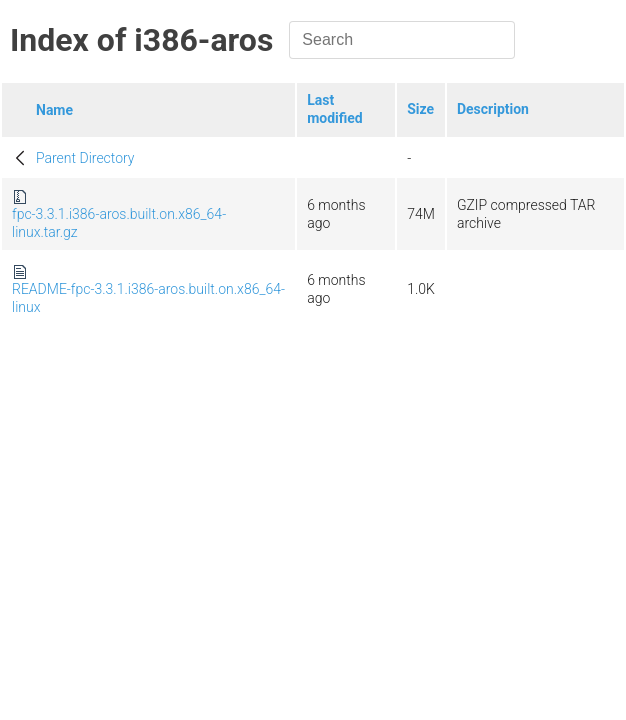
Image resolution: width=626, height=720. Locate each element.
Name (54, 110)
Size (420, 109)
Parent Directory (85, 158)
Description (493, 109)
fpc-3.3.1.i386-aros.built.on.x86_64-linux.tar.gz (119, 223)
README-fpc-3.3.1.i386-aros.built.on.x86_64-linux (148, 298)
